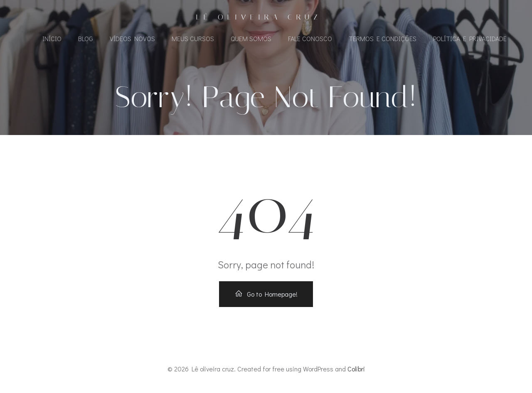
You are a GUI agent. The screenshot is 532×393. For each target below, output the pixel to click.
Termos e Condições (383, 38)
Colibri (356, 369)
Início (52, 38)
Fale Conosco (310, 38)
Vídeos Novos (132, 38)
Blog (86, 38)
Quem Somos (251, 38)
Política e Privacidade (470, 38)
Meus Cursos (193, 38)
